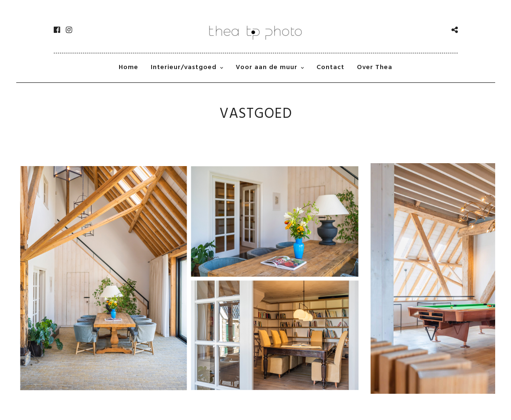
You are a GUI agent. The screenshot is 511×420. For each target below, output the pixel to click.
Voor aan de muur (267, 67)
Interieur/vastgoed (184, 67)
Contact (330, 67)
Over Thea (375, 67)
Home (128, 67)
